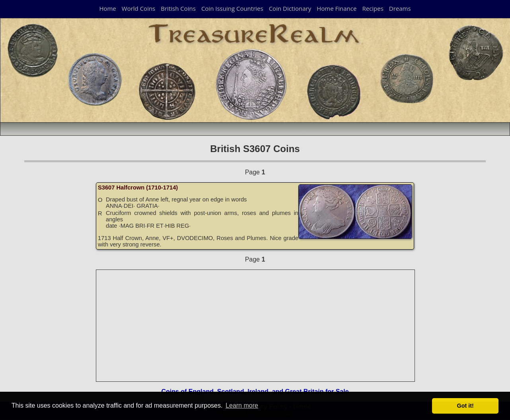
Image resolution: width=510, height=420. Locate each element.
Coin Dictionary (290, 8)
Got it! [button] (465, 406)
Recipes (373, 8)
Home (107, 8)
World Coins (138, 8)
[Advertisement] (256, 326)
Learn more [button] (242, 405)
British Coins (178, 8)
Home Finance (337, 8)
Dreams (400, 8)
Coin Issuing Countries (232, 8)
